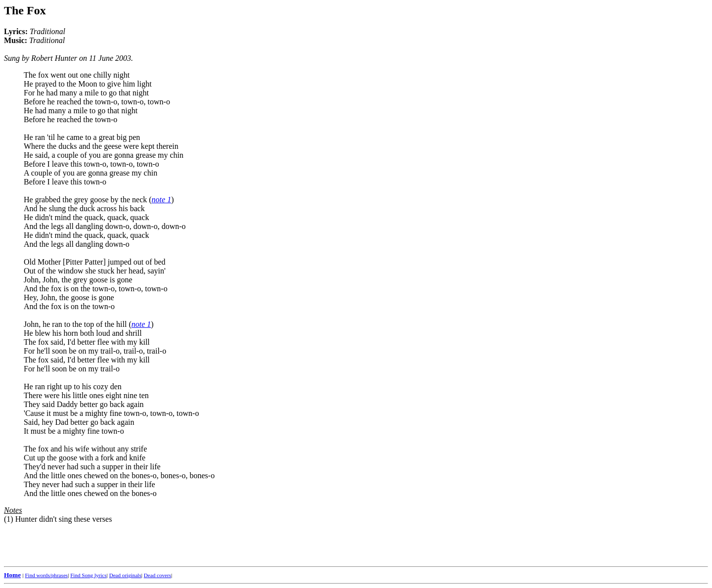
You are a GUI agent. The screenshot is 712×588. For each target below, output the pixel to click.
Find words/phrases (46, 575)
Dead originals (125, 575)
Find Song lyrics (88, 575)
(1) (9, 519)
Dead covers (157, 575)
